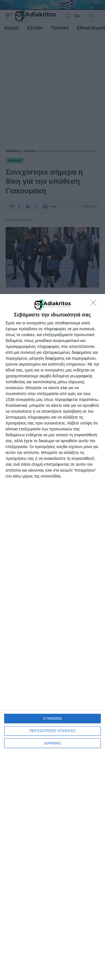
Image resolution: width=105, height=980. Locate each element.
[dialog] (53, 637)
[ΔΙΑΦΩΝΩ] (95, 304)
